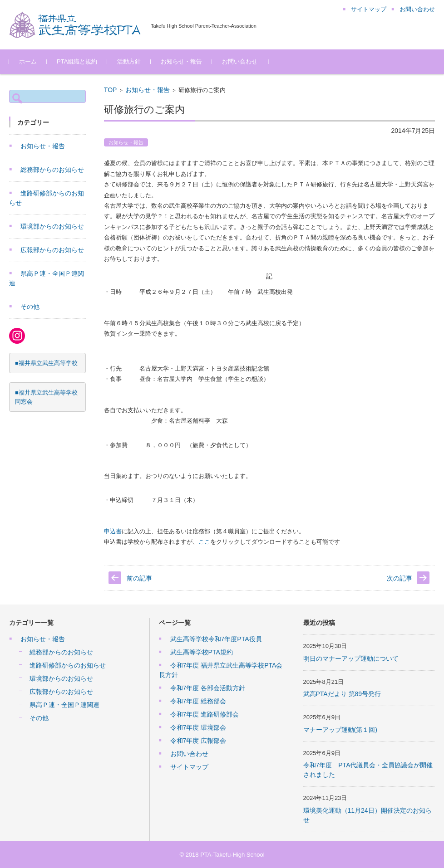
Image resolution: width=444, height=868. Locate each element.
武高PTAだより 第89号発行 (342, 694)
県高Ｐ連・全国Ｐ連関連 (64, 705)
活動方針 (129, 61)
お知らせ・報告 (181, 61)
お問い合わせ (240, 61)
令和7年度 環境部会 (198, 727)
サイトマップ (189, 767)
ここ (204, 542)
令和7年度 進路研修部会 (205, 714)
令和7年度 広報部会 (198, 741)
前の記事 (139, 578)
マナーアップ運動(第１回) (340, 730)
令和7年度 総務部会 (198, 701)
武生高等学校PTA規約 (202, 652)
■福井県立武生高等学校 (46, 363)
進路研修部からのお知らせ (68, 665)
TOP (111, 90)
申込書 (113, 531)
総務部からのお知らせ (52, 170)
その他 (30, 307)
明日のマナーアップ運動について (351, 658)
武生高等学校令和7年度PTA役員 (216, 639)
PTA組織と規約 (77, 61)
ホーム (28, 61)
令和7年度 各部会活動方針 (208, 688)
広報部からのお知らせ (52, 250)
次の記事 (400, 578)
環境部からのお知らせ (52, 226)
